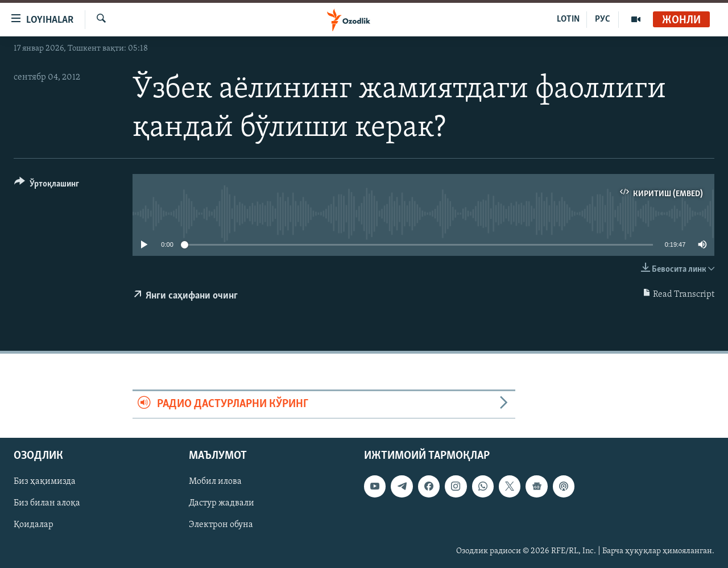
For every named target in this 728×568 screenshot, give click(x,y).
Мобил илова (215, 482)
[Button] (47, 186)
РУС (603, 19)
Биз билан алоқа (47, 503)
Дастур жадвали (222, 503)
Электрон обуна (221, 525)
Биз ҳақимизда (45, 482)
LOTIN (568, 19)
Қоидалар (34, 525)
